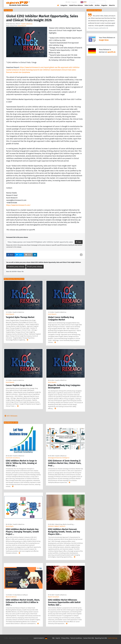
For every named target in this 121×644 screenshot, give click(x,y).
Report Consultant (53, 597)
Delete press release (16, 267)
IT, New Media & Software (20, 595)
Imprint (74, 2)
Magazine (104, 5)
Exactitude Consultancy (13, 458)
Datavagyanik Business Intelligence (59, 458)
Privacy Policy (65, 638)
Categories (64, 5)
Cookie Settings (113, 638)
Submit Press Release (76, 5)
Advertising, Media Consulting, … (65, 524)
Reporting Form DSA (101, 638)
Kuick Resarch (22, 26)
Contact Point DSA (89, 638)
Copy (79, 242)
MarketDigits (10, 526)
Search (110, 2)
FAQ (53, 638)
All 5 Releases (11, 416)
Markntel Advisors (11, 597)
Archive (97, 5)
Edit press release (35, 267)
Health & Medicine (27, 24)
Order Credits (89, 5)
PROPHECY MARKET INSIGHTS (57, 526)
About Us (112, 5)
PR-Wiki (68, 2)
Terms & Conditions (76, 638)
